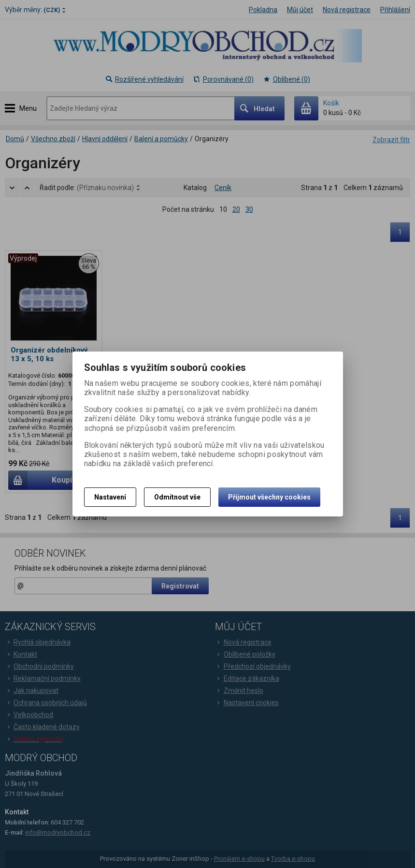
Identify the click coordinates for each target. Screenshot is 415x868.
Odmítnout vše (177, 497)
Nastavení (110, 497)
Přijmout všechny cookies (269, 497)
